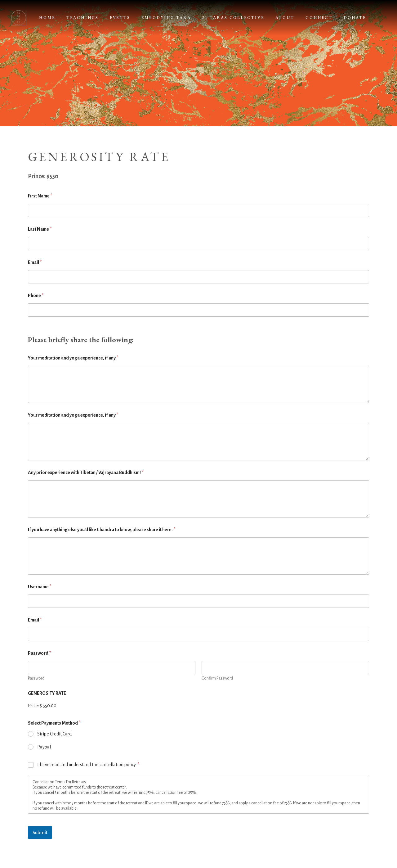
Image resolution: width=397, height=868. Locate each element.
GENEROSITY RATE (47, 693)
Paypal (44, 747)
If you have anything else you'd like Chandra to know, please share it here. (102, 530)
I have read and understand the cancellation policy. (88, 765)
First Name (40, 196)
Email (35, 262)
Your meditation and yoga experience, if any (73, 358)
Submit (40, 832)
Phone (36, 296)
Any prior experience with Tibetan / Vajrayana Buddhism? (86, 472)
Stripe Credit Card (54, 734)
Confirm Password (217, 678)
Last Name (40, 229)
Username (40, 587)
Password (36, 678)
